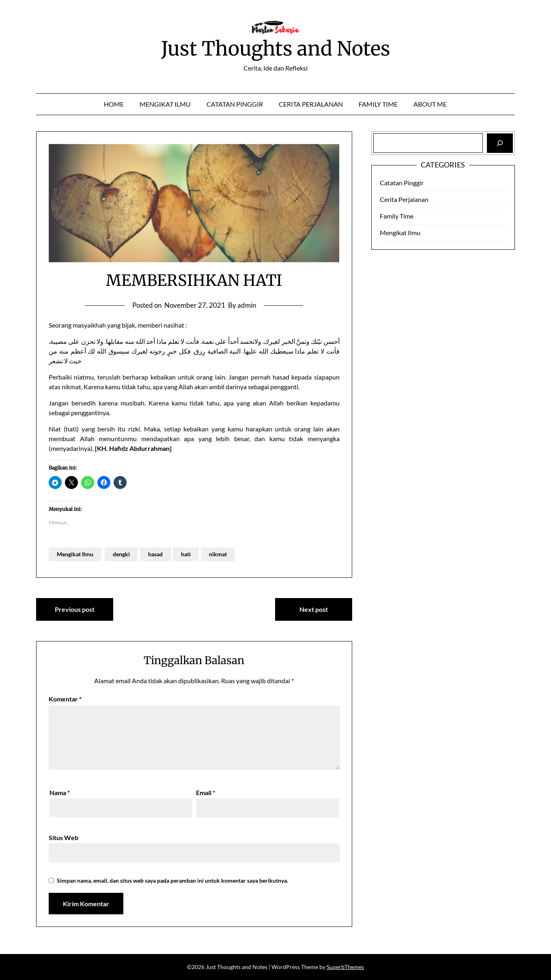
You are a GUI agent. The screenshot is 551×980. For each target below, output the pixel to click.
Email (206, 792)
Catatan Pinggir (235, 104)
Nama (60, 792)
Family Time (378, 104)
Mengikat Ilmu (165, 104)
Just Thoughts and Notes (276, 49)
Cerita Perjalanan (311, 104)
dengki (121, 554)
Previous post (75, 609)
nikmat (218, 554)
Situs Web (63, 837)
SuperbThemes (345, 967)
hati (186, 554)
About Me (430, 104)
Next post (314, 609)
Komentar (65, 699)
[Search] (500, 143)
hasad (155, 554)
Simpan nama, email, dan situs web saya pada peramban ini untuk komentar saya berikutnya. (172, 880)
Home (114, 104)
